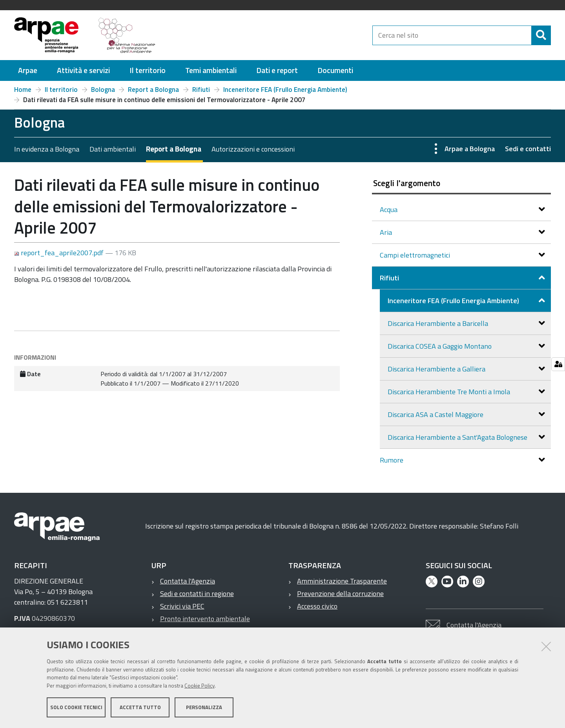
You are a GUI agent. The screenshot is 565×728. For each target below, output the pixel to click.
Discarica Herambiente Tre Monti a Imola (450, 392)
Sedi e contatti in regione (197, 594)
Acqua (389, 209)
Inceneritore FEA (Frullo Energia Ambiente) (285, 90)
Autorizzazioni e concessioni (253, 149)
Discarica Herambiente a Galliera (437, 369)
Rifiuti (201, 90)
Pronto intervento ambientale (205, 619)
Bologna (103, 90)
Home (23, 90)
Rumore (392, 460)
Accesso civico (317, 606)
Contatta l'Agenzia (188, 581)
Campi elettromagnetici (416, 255)
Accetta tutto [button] (140, 708)
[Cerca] (541, 35)
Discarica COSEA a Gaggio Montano (440, 346)
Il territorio (61, 90)
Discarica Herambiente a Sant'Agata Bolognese (458, 437)
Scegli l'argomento (407, 183)
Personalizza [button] (204, 708)
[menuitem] (28, 70)
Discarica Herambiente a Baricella (439, 323)
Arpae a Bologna (470, 149)
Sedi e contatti (528, 149)
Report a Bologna (153, 90)
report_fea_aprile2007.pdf (60, 253)
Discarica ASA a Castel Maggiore (436, 414)
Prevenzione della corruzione (340, 594)
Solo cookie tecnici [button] (76, 708)
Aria (387, 232)
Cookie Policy (200, 686)
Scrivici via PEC (182, 606)
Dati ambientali (113, 149)
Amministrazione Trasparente (342, 581)
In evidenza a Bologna (47, 149)
